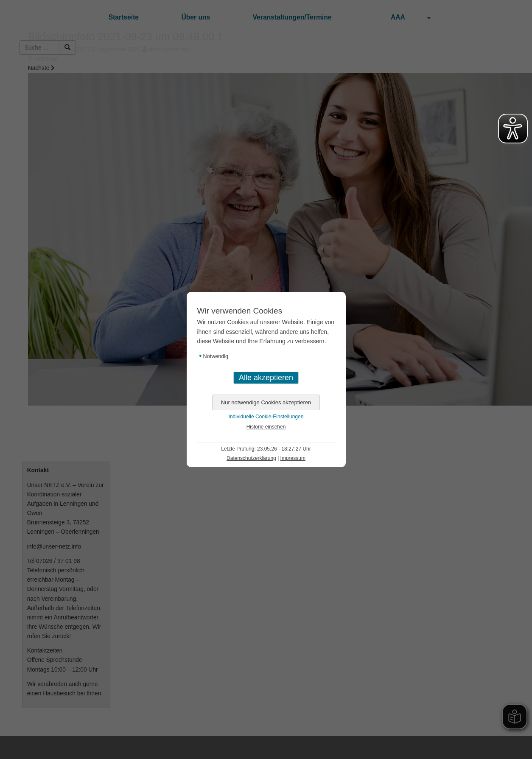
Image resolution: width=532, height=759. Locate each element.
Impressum (293, 458)
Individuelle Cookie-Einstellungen (266, 417)
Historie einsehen (266, 427)
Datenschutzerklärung (251, 458)
